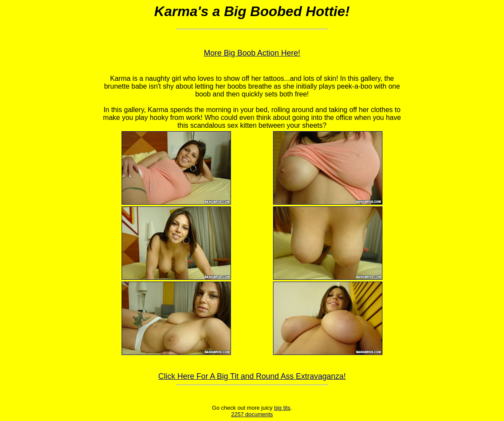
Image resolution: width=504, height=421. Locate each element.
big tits (282, 408)
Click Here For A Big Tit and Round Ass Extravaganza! (252, 376)
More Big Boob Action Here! (252, 53)
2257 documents (252, 414)
